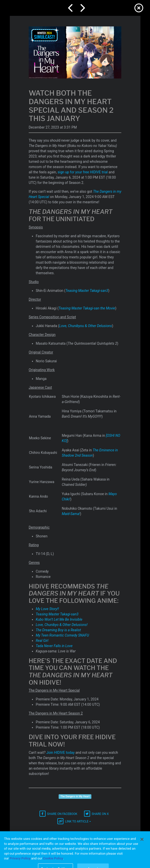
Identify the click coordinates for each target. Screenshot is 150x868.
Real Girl (42, 641)
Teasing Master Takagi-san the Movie (87, 308)
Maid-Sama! (71, 514)
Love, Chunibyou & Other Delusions (86, 326)
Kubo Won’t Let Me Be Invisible (59, 619)
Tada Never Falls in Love (54, 646)
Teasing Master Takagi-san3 (87, 291)
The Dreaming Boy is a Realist (58, 630)
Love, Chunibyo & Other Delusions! (62, 625)
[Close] (142, 848)
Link (73, 821)
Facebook (58, 814)
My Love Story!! (47, 609)
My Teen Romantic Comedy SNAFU (62, 635)
